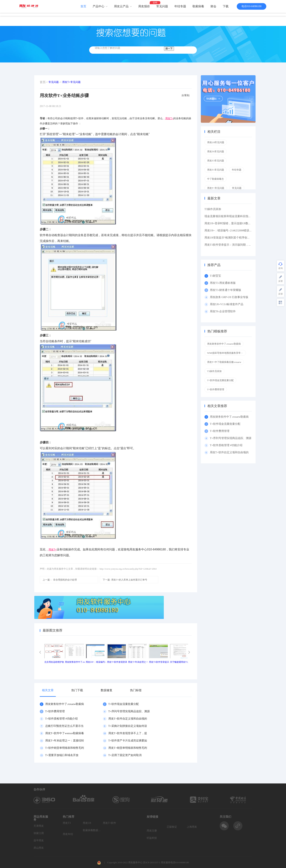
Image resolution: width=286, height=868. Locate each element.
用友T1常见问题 (216, 170)
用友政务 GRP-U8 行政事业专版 (229, 297)
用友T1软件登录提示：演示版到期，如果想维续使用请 (237, 245)
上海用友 (192, 827)
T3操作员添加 (213, 209)
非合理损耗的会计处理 (60, 580)
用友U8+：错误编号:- (96, 662)
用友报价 (144, 6)
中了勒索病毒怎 (216, 179)
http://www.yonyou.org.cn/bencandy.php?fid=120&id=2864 (128, 569)
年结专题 (180, 6)
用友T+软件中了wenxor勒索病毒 (65, 733)
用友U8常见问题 (216, 142)
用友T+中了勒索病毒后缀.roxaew (224, 362)
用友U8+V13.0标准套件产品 (227, 304)
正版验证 (172, 827)
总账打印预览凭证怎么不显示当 (64, 726)
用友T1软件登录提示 (159, 662)
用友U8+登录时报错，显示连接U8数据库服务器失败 (236, 223)
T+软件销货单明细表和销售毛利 (65, 748)
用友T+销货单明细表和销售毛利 (128, 748)
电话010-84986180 (252, 6)
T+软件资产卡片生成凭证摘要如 (128, 741)
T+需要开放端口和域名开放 (62, 755)
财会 (213, 6)
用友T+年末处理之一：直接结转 (65, 741)
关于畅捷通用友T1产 (180, 662)
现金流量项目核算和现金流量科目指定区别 (230, 216)
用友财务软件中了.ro (75, 662)
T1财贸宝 (216, 276)
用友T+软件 (109, 823)
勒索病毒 (198, 6)
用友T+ (169, 118)
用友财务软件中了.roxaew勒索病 (65, 704)
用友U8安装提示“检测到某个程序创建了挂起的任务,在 (237, 238)
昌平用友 (39, 841)
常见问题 (162, 6)
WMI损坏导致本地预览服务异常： (225, 353)
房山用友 (39, 848)
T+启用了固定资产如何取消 (125, 755)
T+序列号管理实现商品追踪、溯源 (129, 711)
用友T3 (67, 823)
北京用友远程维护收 (54, 662)
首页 (83, 6)
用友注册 (152, 831)
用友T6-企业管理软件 (223, 311)
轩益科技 (152, 838)
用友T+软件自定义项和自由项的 (128, 719)
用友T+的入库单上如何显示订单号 (125, 580)
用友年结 (68, 834)
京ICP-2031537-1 (152, 862)
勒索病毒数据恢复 (92, 830)
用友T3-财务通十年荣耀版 (226, 290)
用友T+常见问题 (71, 82)
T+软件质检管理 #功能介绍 (62, 719)
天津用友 (39, 826)
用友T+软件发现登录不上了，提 (128, 733)
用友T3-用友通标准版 (223, 283)
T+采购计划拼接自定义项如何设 (128, 726)
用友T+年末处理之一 (138, 662)
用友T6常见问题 (216, 151)
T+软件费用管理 (55, 711)
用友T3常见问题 (216, 161)
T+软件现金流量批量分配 (124, 704)
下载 (226, 6)
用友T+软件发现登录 (117, 662)
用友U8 (87, 823)
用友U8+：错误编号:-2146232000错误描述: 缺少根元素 (237, 230)
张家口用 (39, 833)
